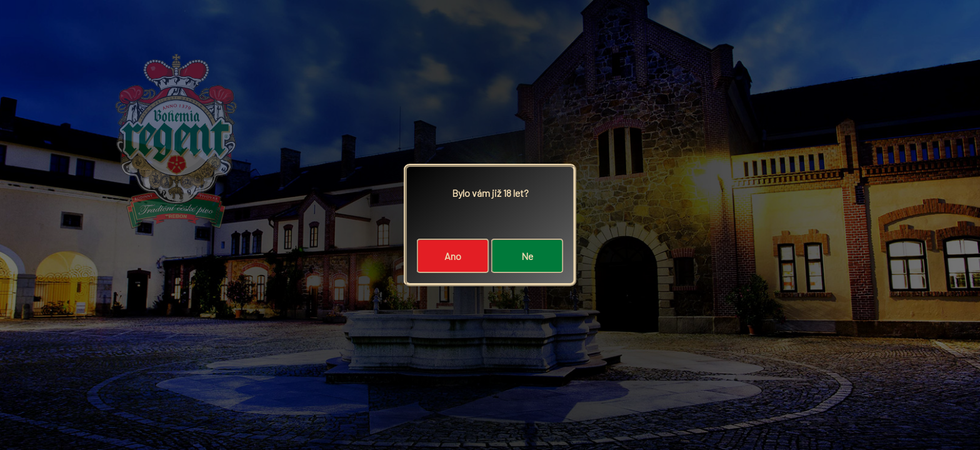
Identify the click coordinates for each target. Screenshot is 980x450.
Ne (527, 256)
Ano (453, 256)
